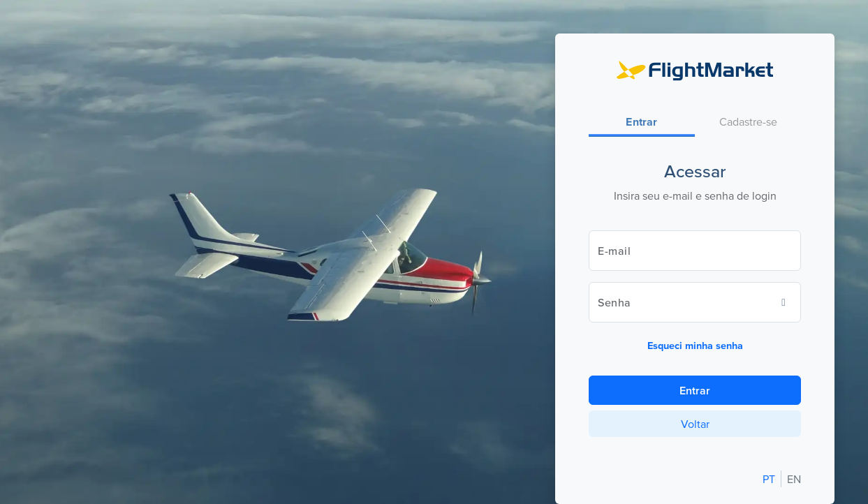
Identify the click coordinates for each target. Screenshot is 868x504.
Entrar (695, 390)
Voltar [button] (695, 424)
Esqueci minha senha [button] (695, 346)
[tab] (642, 123)
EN (794, 479)
